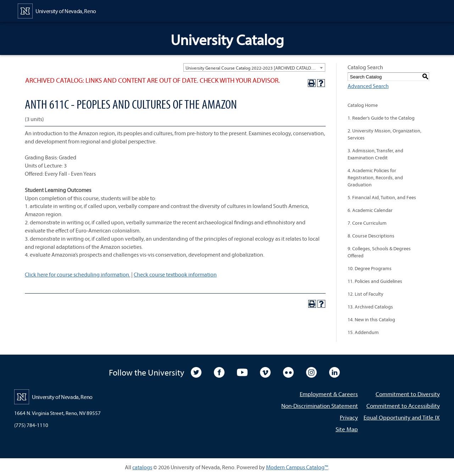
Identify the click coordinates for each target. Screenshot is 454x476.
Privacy (349, 417)
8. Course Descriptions (371, 236)
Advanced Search (368, 86)
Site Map (347, 429)
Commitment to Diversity (408, 394)
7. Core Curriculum (367, 223)
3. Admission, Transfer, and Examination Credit (375, 154)
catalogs (142, 467)
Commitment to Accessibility (403, 406)
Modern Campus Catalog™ (297, 467)
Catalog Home (363, 105)
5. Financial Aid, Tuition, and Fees (382, 197)
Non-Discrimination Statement (320, 406)
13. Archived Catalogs (370, 307)
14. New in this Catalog (371, 319)
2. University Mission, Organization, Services (384, 134)
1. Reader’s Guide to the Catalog (381, 118)
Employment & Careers (329, 394)
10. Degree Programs (370, 268)
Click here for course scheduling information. (77, 274)
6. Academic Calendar (370, 210)
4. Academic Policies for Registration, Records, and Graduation (375, 177)
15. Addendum (363, 332)
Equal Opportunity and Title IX (402, 417)
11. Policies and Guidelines (375, 281)
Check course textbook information (175, 274)
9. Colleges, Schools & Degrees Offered (379, 252)
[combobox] (254, 67)
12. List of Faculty (366, 294)
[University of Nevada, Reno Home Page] (57, 10)
